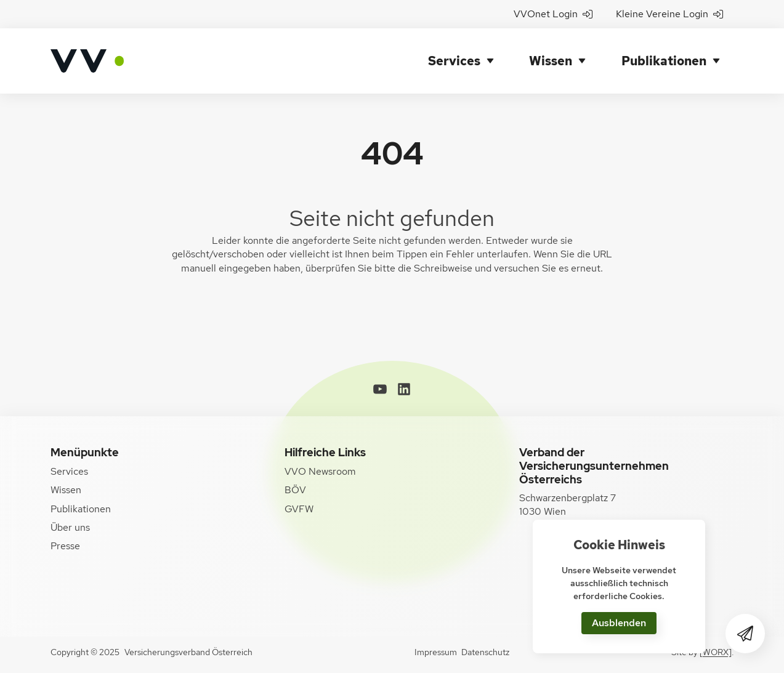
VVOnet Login (553, 14)
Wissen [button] (551, 61)
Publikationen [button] (664, 61)
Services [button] (454, 61)
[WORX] (716, 652)
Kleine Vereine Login (669, 14)
